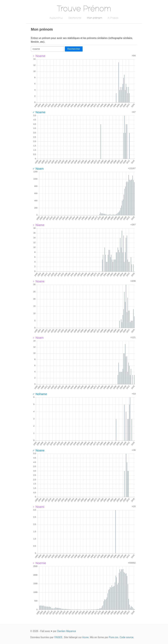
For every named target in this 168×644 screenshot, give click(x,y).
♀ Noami (38, 507)
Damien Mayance (67, 631)
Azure (85, 637)
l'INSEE (58, 637)
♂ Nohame (40, 394)
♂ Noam (38, 169)
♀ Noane (39, 281)
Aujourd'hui (56, 18)
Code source (127, 637)
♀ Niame (38, 225)
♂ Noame (39, 112)
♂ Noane (39, 450)
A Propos (113, 18)
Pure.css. (114, 637)
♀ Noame (39, 56)
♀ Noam (38, 338)
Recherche (75, 18)
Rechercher (74, 49)
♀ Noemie (39, 563)
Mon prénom (94, 18)
